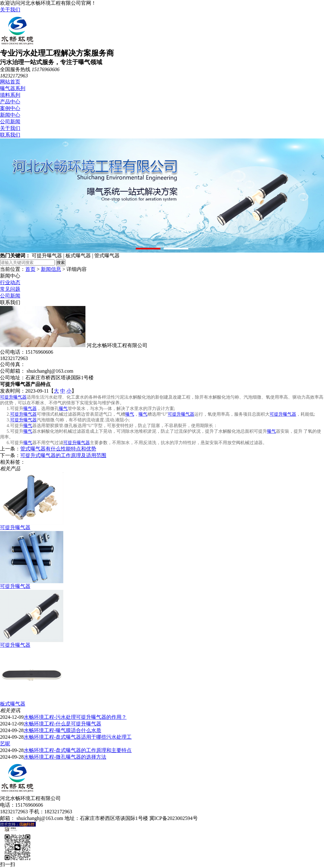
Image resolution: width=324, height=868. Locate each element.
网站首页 (10, 82)
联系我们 (10, 135)
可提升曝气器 (13, 397)
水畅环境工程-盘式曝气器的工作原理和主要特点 (78, 750)
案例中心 (10, 108)
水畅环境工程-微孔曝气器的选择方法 (65, 757)
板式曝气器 (13, 704)
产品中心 (10, 102)
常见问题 (10, 289)
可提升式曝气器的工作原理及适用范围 (63, 455)
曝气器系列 (13, 88)
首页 (30, 269)
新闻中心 (10, 115)
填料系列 (10, 95)
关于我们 (10, 10)
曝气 (63, 409)
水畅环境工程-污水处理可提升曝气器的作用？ (75, 717)
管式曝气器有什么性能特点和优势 (58, 449)
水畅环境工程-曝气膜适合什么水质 (62, 730)
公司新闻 (10, 122)
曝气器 (30, 409)
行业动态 (10, 282)
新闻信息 (51, 269)
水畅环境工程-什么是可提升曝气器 (62, 724)
